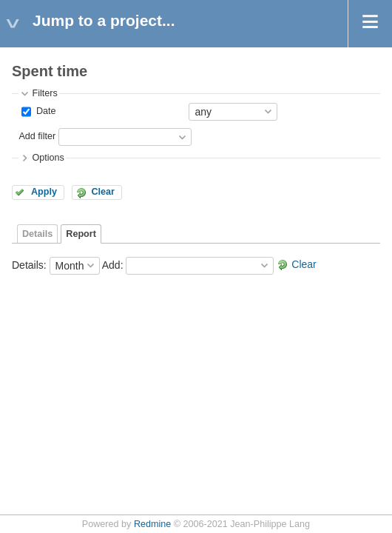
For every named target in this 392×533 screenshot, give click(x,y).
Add (111, 264)
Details (37, 234)
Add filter (37, 136)
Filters (44, 93)
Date (44, 111)
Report (81, 234)
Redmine (152, 524)
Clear (103, 192)
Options (48, 158)
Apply (44, 192)
